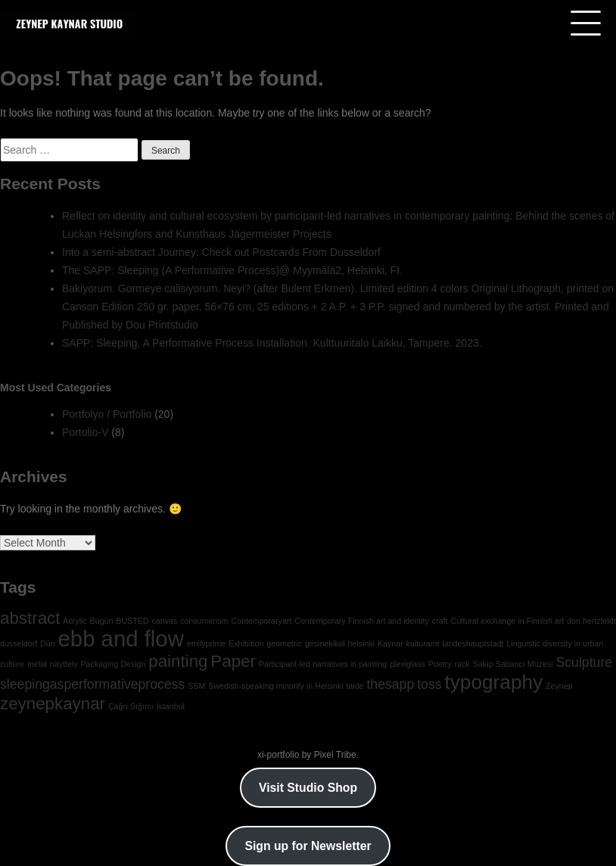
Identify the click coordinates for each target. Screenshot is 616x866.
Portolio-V (85, 432)
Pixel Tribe (335, 755)
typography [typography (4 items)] (493, 682)
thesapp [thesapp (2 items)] (390, 684)
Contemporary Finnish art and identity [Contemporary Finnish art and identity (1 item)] (362, 621)
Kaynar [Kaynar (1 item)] (390, 643)
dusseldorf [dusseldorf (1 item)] (19, 643)
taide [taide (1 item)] (355, 686)
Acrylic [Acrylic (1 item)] (75, 621)
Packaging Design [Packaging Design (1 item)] (113, 664)
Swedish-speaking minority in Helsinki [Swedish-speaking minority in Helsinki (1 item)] (275, 686)
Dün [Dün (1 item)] (48, 643)
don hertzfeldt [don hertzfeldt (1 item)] (591, 621)
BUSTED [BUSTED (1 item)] (132, 621)
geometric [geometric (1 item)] (284, 643)
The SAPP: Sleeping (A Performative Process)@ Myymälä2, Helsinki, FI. (232, 270)
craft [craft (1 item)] (440, 621)
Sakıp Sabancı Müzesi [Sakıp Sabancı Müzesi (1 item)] (513, 664)
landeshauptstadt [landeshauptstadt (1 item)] (473, 643)
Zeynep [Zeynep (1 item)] (559, 686)
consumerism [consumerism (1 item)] (204, 621)
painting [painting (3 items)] (178, 661)
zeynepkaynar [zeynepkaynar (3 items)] (53, 704)
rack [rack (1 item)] (462, 664)
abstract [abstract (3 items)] (30, 618)
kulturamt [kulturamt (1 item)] (423, 643)
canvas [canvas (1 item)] (164, 621)
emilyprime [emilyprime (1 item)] (207, 643)
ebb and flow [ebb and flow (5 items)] (121, 639)
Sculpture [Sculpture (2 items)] (585, 662)
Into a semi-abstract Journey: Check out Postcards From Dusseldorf (221, 252)
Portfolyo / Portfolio (107, 414)
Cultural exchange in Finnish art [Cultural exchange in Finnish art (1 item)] (507, 621)
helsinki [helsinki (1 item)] (362, 643)
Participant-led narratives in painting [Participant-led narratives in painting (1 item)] (323, 664)
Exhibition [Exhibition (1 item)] (246, 643)
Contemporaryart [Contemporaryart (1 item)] (261, 621)
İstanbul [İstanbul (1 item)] (171, 706)
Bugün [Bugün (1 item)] (102, 621)
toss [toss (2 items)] (429, 684)
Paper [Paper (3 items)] (233, 661)
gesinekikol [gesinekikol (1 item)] (325, 643)
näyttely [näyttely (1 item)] (64, 664)
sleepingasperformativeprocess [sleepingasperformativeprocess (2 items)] (92, 684)
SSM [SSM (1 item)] (196, 686)
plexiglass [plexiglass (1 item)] (408, 664)
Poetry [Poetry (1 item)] (440, 664)
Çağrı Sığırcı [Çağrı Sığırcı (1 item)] (131, 706)
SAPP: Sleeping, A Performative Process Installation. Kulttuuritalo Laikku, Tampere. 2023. (272, 343)
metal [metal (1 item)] (37, 664)
